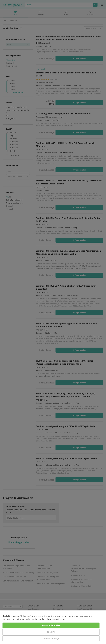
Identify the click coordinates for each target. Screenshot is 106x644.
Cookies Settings (51, 638)
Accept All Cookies (51, 625)
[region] (53, 627)
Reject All (51, 632)
